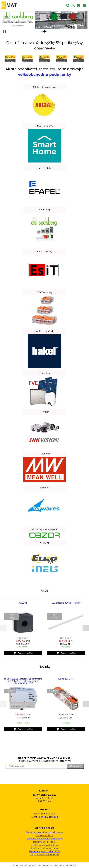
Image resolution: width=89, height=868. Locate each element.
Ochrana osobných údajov (44, 845)
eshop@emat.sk (48, 817)
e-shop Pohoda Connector (51, 865)
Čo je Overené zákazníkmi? (44, 855)
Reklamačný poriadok (45, 842)
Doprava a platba (45, 835)
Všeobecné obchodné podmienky (45, 839)
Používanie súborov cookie (44, 848)
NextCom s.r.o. (70, 865)
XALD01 (23, 603)
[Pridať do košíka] (23, 653)
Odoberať (75, 766)
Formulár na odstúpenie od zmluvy (44, 832)
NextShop (35, 865)
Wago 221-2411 (66, 679)
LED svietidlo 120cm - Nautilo (66, 603)
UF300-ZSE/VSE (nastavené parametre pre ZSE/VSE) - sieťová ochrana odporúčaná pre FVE (23, 681)
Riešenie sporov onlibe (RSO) (44, 851)
